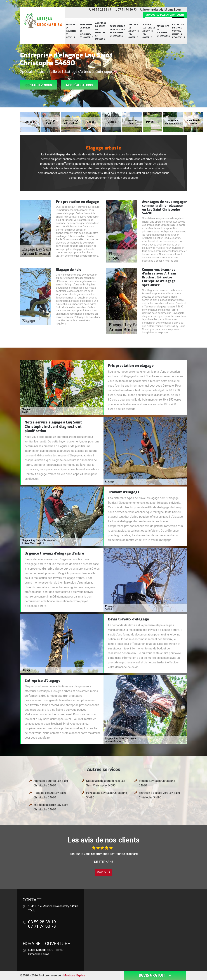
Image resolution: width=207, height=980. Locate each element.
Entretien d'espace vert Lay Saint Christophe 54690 (159, 795)
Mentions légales (74, 975)
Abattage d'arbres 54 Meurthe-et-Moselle (101, 31)
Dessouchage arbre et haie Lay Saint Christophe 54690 (106, 783)
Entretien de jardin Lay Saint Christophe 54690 (51, 807)
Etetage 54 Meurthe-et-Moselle (134, 31)
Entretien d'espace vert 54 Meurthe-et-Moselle (179, 31)
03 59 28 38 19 (100, 10)
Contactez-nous (39, 85)
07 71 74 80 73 (126, 10)
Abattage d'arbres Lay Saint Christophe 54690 (51, 783)
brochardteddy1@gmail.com (161, 10)
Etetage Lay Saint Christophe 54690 (157, 783)
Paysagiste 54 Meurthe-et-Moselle (163, 31)
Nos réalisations (79, 85)
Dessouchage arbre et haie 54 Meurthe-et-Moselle (118, 31)
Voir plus (104, 872)
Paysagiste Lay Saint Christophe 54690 (107, 795)
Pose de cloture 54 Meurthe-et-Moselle (149, 31)
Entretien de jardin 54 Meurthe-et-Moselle (86, 31)
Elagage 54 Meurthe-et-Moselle (71, 31)
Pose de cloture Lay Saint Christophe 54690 (50, 795)
